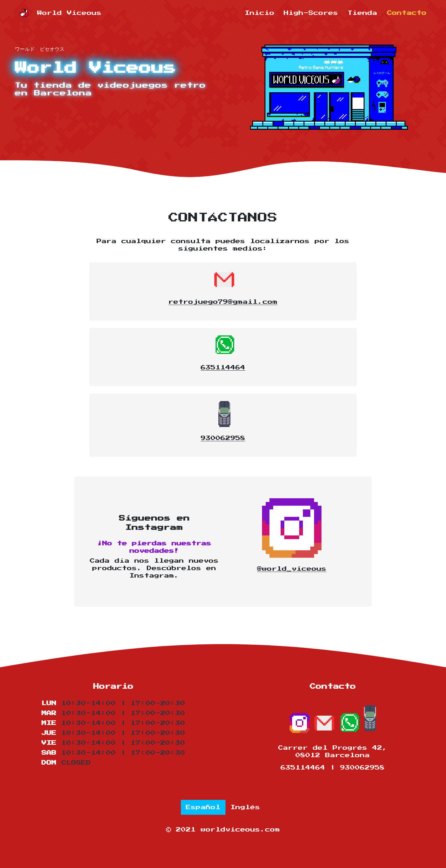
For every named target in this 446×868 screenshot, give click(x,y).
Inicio (260, 13)
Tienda (362, 13)
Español (203, 807)
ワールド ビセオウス (40, 48)
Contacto (407, 13)
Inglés (245, 807)
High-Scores (311, 13)
